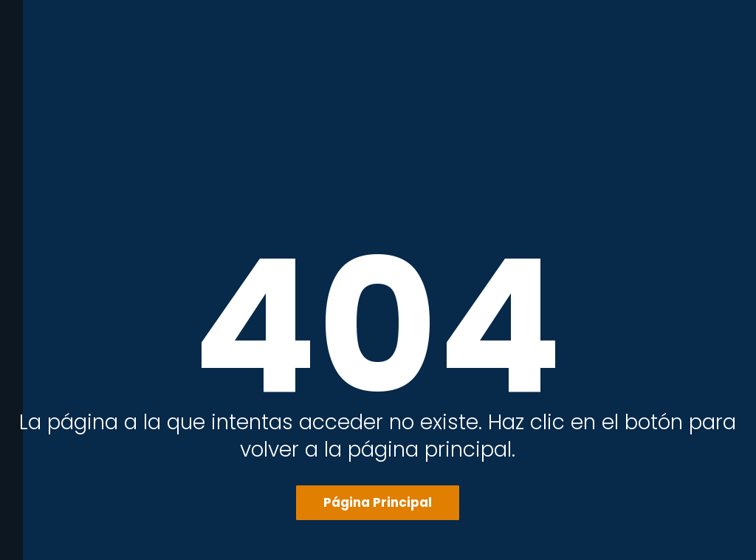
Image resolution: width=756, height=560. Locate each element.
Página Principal (378, 502)
